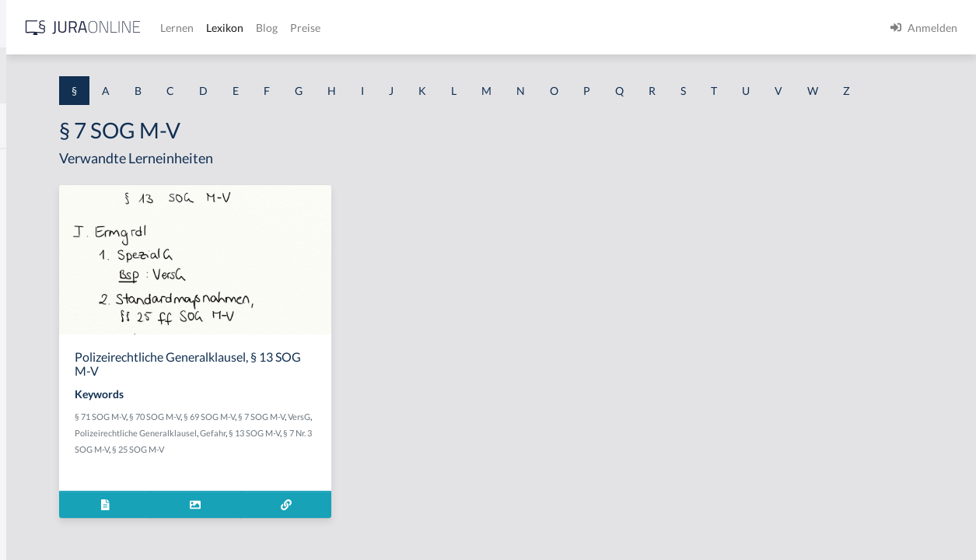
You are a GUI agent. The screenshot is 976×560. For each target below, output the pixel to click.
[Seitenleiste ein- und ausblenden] (224, 24)
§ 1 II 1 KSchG (45, 515)
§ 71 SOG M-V (302, 445)
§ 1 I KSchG (40, 480)
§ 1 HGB (32, 270)
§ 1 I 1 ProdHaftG (54, 340)
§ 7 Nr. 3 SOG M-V (392, 478)
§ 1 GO (29, 235)
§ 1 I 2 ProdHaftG (54, 410)
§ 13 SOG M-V (331, 478)
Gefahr (289, 478)
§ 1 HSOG (36, 305)
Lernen (420, 28)
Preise (548, 28)
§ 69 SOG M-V (411, 445)
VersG (325, 462)
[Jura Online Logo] (326, 28)
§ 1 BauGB (37, 200)
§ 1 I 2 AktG (40, 375)
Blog (509, 28)
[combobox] (124, 75)
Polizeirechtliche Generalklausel (400, 462)
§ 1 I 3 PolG (40, 445)
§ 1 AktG (33, 165)
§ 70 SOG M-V (356, 445)
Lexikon (467, 28)
